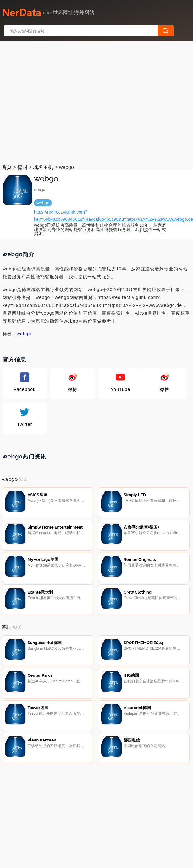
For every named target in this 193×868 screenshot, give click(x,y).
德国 (22, 167)
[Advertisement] (59, 101)
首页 (7, 167)
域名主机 (43, 167)
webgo (24, 334)
